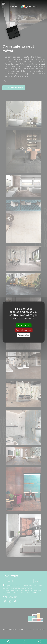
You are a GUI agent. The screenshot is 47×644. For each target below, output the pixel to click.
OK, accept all (23, 325)
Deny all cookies (23, 330)
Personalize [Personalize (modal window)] (23, 335)
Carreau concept (24, 8)
